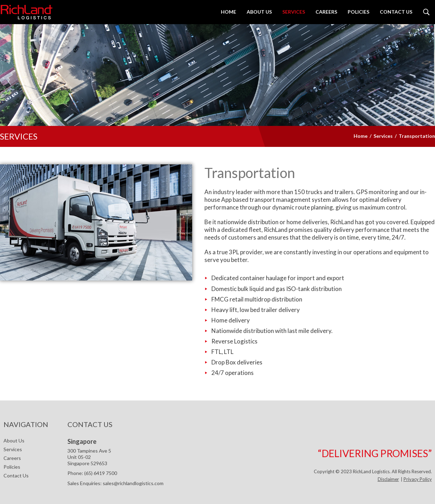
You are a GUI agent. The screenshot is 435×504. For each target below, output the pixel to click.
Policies (12, 467)
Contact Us (16, 475)
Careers (12, 458)
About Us (14, 441)
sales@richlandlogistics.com (133, 483)
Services (13, 449)
